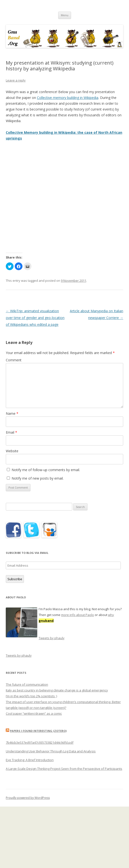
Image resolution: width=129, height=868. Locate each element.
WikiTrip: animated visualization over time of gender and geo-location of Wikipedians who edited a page (35, 318)
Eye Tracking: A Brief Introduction (30, 760)
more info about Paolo (78, 615)
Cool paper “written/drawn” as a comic (34, 713)
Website (12, 451)
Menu (65, 15)
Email (11, 432)
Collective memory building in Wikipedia (68, 98)
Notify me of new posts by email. (38, 478)
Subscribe (15, 579)
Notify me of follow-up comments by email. (46, 470)
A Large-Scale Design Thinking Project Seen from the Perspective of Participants (64, 769)
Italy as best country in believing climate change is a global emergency (57, 690)
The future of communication (27, 684)
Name (12, 413)
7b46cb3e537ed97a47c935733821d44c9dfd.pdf (40, 742)
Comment (14, 360)
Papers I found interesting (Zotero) (38, 731)
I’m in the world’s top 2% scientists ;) (31, 696)
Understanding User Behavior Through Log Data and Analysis (51, 751)
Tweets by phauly (52, 638)
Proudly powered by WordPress (28, 798)
